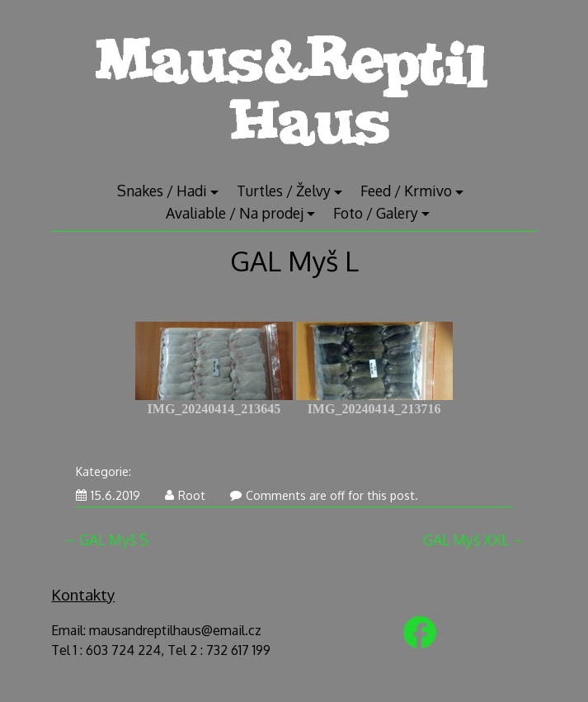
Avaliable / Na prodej (235, 213)
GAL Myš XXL (466, 539)
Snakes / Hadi (162, 191)
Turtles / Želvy (284, 191)
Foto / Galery (376, 213)
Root (185, 495)
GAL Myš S (114, 539)
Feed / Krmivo (406, 191)
